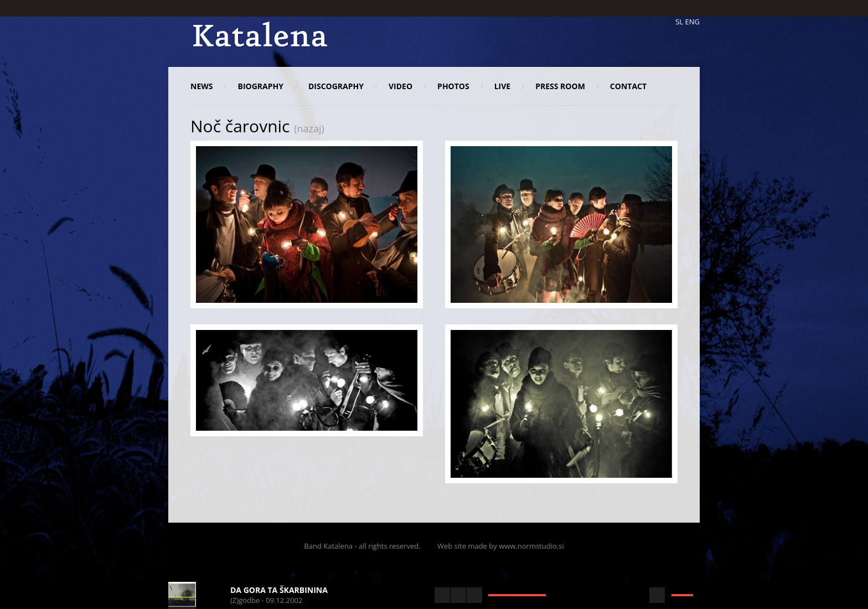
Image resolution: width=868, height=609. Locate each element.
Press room (560, 86)
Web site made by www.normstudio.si (501, 546)
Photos (453, 86)
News (201, 86)
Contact (628, 86)
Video (401, 86)
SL (679, 22)
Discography (336, 86)
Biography (260, 86)
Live (502, 86)
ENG (693, 22)
